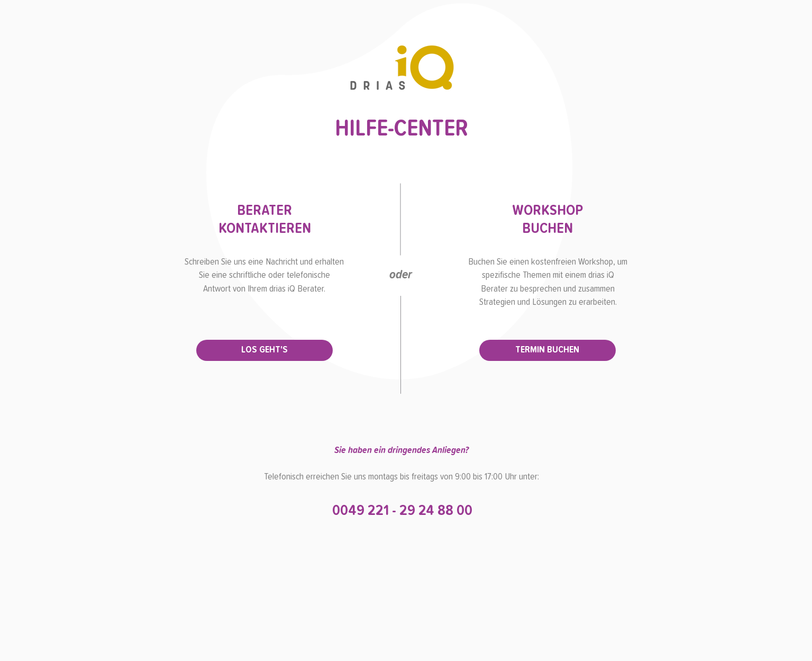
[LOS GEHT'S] (264, 350)
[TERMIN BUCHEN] (548, 350)
